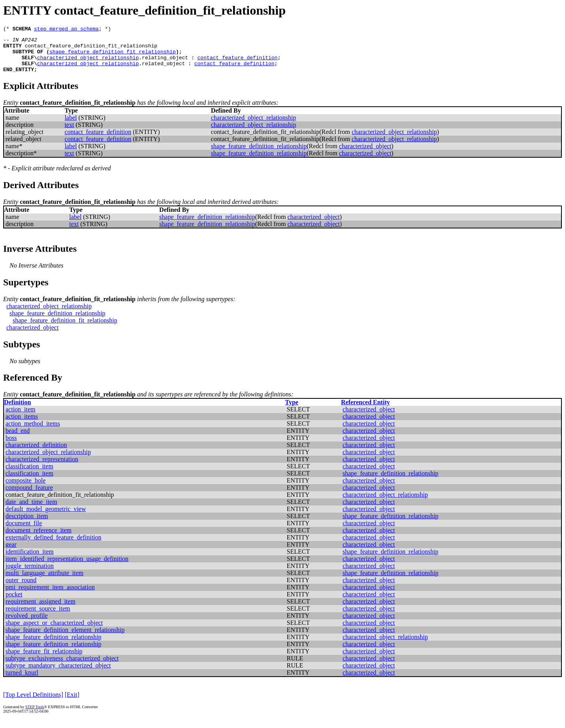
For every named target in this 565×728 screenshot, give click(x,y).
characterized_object (365, 154)
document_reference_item (39, 538)
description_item (27, 524)
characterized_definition (36, 453)
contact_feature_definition (237, 63)
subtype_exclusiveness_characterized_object (62, 667)
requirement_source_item (38, 617)
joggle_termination (30, 574)
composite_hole (25, 489)
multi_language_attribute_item (44, 581)
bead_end (18, 439)
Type (291, 410)
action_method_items (33, 432)
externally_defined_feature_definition (54, 546)
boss (11, 446)
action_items (22, 425)
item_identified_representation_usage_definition (67, 567)
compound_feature (29, 496)
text (69, 133)
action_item (21, 418)
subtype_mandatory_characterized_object (58, 674)
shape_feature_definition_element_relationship (65, 638)
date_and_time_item (31, 510)
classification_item (29, 474)
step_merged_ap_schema (66, 30)
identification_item (30, 560)
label (71, 126)
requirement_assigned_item (40, 610)
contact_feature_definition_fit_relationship (91, 49)
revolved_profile (27, 624)
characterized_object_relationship (88, 63)
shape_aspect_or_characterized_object (54, 631)
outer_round (21, 588)
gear (11, 553)
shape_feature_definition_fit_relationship (113, 56)
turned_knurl (22, 681)
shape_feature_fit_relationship (44, 659)
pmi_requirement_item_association (50, 595)
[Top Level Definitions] (33, 703)
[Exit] (72, 703)
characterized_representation (42, 467)
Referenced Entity (365, 410)
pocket (14, 603)
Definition (17, 410)
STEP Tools (35, 715)
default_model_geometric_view (46, 517)
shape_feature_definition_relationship (259, 154)
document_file (24, 531)
